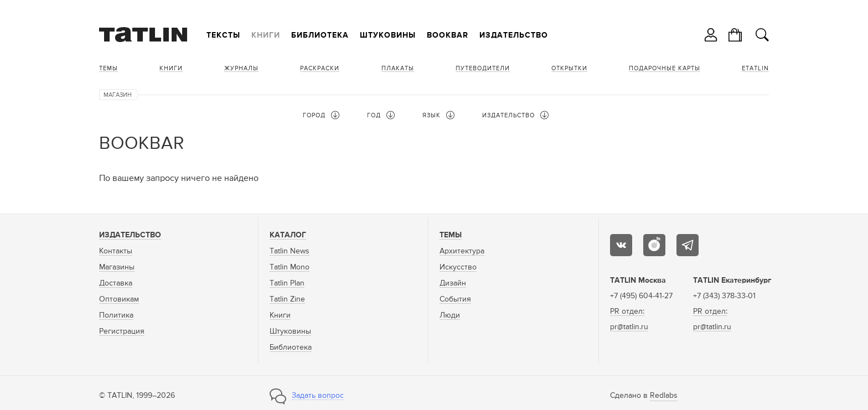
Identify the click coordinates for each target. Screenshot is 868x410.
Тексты (223, 35)
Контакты (116, 251)
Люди (450, 315)
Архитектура (462, 251)
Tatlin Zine (287, 299)
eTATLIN (755, 68)
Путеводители (483, 68)
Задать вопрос (318, 396)
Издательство (514, 35)
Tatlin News (290, 251)
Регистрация (122, 331)
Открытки (569, 68)
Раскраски (320, 68)
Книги (266, 35)
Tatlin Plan (287, 283)
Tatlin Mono (290, 267)
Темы (108, 68)
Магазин (118, 95)
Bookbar (448, 35)
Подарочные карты (665, 68)
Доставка (116, 283)
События (455, 299)
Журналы (241, 68)
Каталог (288, 235)
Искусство (458, 267)
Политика (116, 315)
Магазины (117, 267)
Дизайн (453, 283)
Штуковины (388, 35)
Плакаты (398, 68)
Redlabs (664, 396)
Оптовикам (119, 299)
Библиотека (320, 35)
